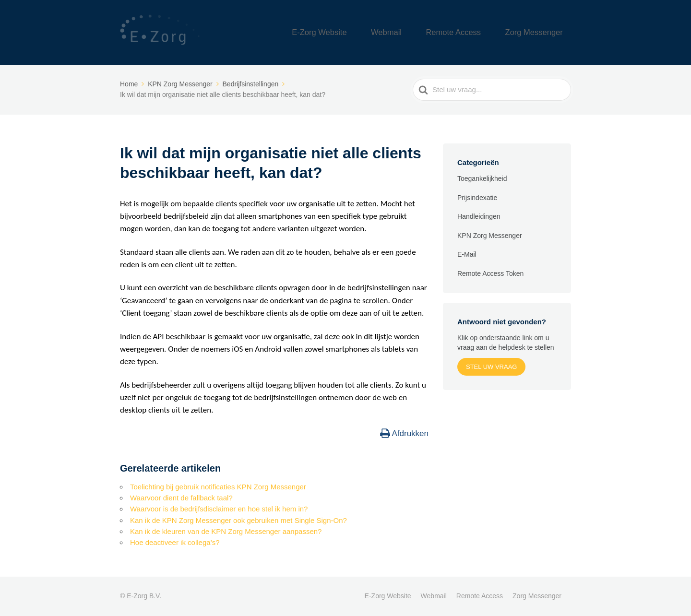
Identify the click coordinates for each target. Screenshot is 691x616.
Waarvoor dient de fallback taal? (181, 498)
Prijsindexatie (477, 198)
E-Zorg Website (366, 32)
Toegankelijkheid (482, 178)
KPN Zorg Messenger (490, 236)
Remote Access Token (490, 273)
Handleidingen (479, 216)
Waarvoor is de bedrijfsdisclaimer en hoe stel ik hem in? (219, 509)
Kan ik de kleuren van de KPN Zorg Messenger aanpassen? (226, 531)
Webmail (420, 32)
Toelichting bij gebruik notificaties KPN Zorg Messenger (218, 487)
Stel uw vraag (491, 367)
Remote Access (475, 32)
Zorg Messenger (541, 32)
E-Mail (467, 254)
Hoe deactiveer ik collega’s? (175, 542)
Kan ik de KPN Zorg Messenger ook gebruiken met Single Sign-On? (238, 520)
